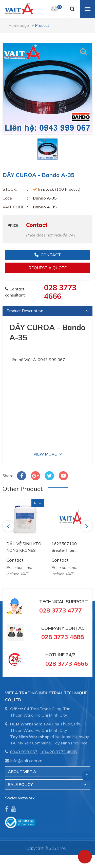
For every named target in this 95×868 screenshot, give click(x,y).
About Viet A (22, 772)
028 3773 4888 (63, 637)
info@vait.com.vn (26, 761)
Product (42, 25)
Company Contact (65, 628)
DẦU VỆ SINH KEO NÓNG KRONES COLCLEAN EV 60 (24, 547)
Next (87, 526)
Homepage (19, 25)
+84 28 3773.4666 (59, 752)
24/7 (70, 655)
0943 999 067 (24, 752)
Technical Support (64, 601)
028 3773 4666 (60, 292)
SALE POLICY (20, 784)
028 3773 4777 (61, 610)
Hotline (55, 655)
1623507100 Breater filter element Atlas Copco (65, 547)
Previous (9, 526)
